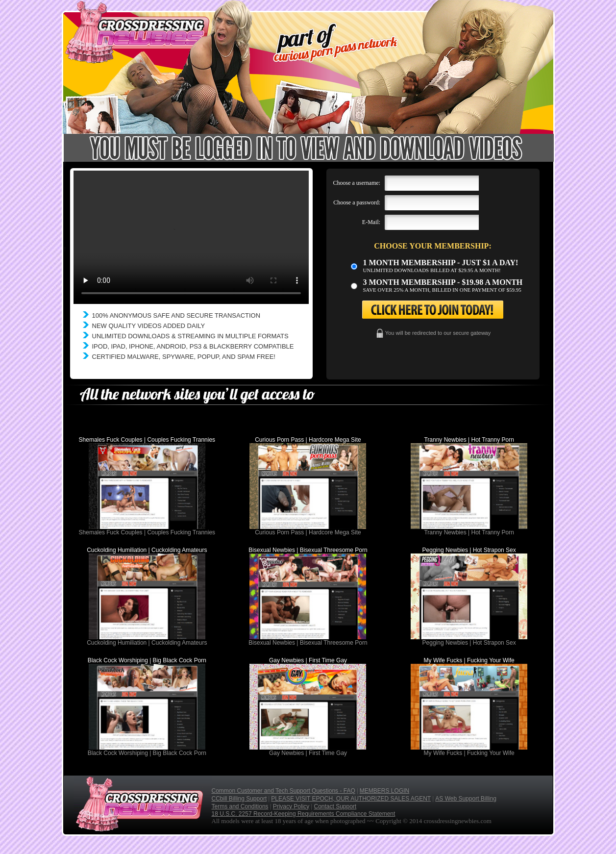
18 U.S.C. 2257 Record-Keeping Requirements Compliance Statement (304, 814)
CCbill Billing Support (239, 799)
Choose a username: (357, 183)
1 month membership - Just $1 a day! (441, 263)
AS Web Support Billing (466, 799)
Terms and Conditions (240, 806)
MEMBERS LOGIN (384, 791)
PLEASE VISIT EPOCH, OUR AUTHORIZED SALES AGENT (351, 799)
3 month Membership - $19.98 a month (443, 282)
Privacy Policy (291, 806)
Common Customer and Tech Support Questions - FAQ (283, 791)
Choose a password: (357, 202)
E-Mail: (371, 222)
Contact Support (335, 806)
